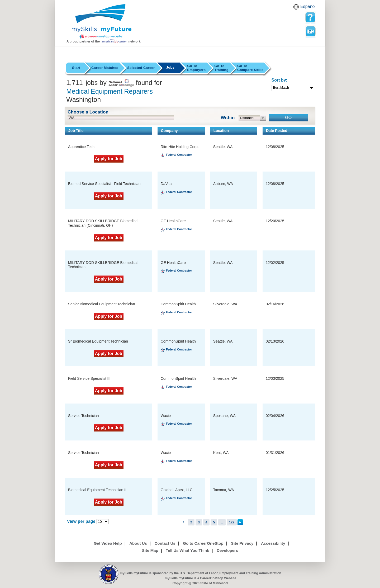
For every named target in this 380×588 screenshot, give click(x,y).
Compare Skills (250, 68)
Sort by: (279, 80)
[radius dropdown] (252, 118)
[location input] (121, 118)
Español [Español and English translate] (308, 6)
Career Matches (105, 68)
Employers (196, 68)
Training (221, 68)
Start (76, 68)
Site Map (150, 550)
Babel (297, 8)
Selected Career (141, 68)
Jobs (170, 67)
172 (232, 522)
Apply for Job (109, 159)
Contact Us (165, 543)
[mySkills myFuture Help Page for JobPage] (310, 17)
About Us (138, 543)
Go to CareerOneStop (203, 543)
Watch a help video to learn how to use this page (310, 31)
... (222, 522)
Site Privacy (242, 543)
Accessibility (273, 543)
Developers (227, 550)
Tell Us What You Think (187, 550)
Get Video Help (108, 543)
